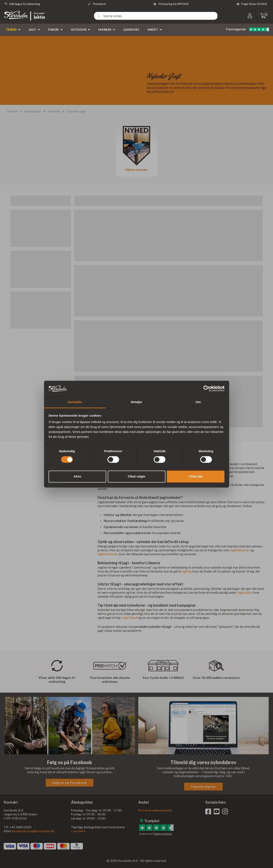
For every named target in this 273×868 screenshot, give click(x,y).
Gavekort (131, 30)
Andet (153, 30)
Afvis (77, 477)
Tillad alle (196, 477)
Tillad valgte (136, 477)
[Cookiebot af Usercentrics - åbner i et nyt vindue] (206, 388)
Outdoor (79, 30)
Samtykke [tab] (75, 402)
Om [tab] (198, 402)
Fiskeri (53, 30)
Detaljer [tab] (136, 402)
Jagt (32, 30)
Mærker (105, 30)
